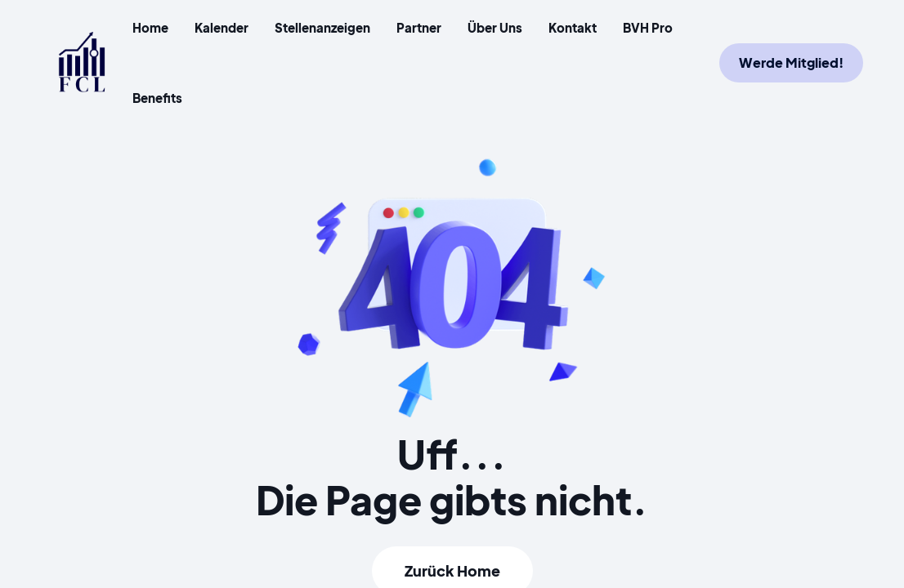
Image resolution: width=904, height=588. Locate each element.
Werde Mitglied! (791, 62)
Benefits (157, 98)
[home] (82, 62)
